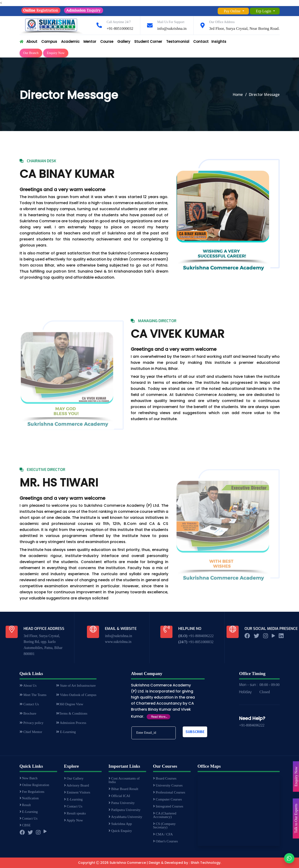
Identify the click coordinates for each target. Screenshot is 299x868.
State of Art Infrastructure (76, 686)
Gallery (124, 42)
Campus (49, 42)
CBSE (25, 827)
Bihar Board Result (124, 789)
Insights (219, 42)
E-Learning (66, 734)
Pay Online (233, 11)
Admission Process (71, 724)
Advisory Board (77, 786)
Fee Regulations (32, 793)
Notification (29, 800)
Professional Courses (169, 793)
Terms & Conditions (71, 715)
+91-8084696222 (201, 636)
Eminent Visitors (77, 793)
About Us (28, 686)
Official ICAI (119, 796)
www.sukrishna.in (118, 642)
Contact (201, 42)
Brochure (28, 715)
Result (25, 807)
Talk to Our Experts (296, 818)
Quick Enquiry (120, 831)
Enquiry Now (56, 53)
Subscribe (195, 732)
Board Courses (165, 779)
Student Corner (148, 42)
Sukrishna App (120, 824)
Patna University (122, 803)
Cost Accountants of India (124, 780)
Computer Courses (168, 800)
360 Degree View (69, 705)
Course (107, 42)
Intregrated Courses (168, 807)
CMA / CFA (163, 834)
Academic (70, 42)
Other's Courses (166, 841)
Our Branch (31, 53)
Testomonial (178, 42)
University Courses (168, 786)
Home (238, 95)
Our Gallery (74, 779)
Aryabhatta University (125, 817)
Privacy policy (32, 724)
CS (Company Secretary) (164, 826)
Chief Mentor (31, 734)
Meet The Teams (33, 696)
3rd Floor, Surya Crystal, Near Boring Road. (244, 29)
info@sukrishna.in (172, 29)
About (32, 42)
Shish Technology (206, 863)
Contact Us (29, 705)
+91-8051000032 (120, 29)
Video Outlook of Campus (76, 696)
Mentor (90, 42)
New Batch (29, 779)
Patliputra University (125, 810)
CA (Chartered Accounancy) (165, 815)
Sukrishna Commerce (128, 863)
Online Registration (35, 786)
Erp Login (264, 11)
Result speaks (75, 814)
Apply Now (74, 821)
